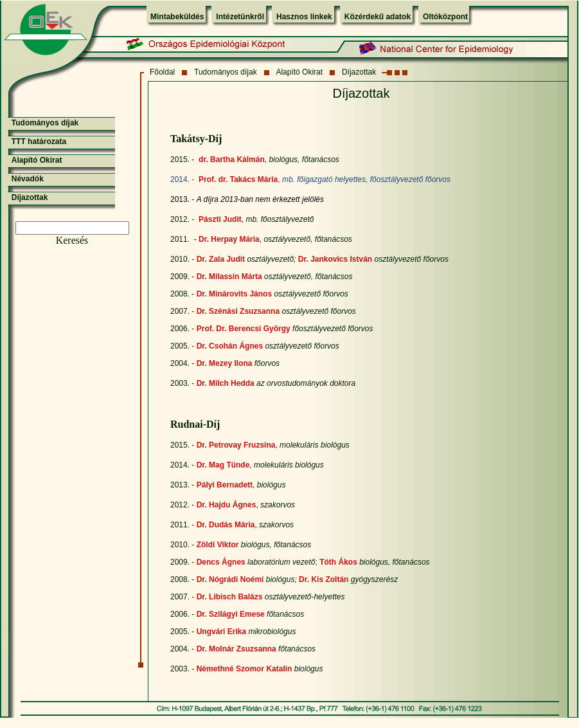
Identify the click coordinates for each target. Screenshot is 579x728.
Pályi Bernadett (225, 485)
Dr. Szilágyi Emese (231, 614)
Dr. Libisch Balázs (230, 597)
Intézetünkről (240, 17)
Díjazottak (359, 72)
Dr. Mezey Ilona (225, 363)
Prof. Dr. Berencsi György (244, 329)
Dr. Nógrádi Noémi (230, 579)
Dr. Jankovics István (335, 259)
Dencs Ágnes (221, 562)
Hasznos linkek (304, 17)
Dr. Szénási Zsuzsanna (238, 311)
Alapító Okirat (299, 72)
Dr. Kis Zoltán (324, 579)
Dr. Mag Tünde (223, 465)
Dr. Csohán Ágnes (230, 346)
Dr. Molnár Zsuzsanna (236, 649)
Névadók (28, 179)
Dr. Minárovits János (234, 294)
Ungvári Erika (221, 632)
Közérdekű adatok (378, 17)
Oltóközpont (445, 17)
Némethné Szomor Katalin (245, 669)
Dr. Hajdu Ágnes (227, 505)
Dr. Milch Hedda (226, 383)
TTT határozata (39, 141)
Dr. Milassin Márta (229, 277)
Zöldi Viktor (218, 545)
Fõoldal (162, 72)
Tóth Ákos (338, 562)
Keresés (72, 240)
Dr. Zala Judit (221, 259)
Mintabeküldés (177, 17)
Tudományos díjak (226, 72)
